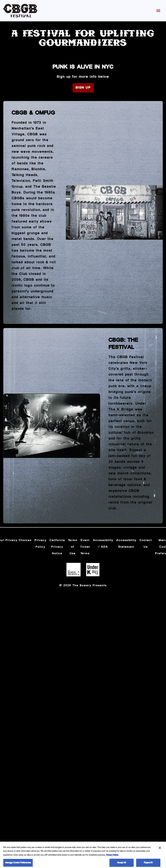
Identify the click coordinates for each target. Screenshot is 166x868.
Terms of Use (73, 547)
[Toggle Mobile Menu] (158, 11)
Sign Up (83, 88)
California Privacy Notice (57, 547)
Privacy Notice (112, 856)
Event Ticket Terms (85, 547)
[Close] (160, 849)
